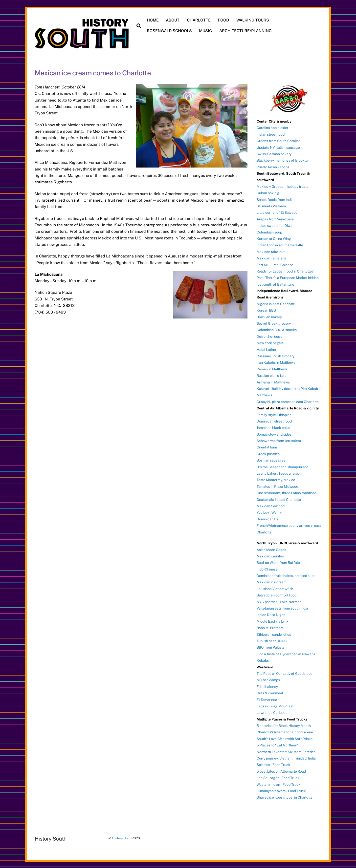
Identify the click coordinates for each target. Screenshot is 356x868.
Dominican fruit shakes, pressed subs (286, 575)
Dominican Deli (268, 519)
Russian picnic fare (272, 375)
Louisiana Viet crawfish (275, 588)
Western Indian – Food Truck (278, 784)
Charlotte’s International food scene (285, 732)
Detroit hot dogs (269, 336)
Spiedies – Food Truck (273, 764)
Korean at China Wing (274, 238)
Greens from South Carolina (279, 140)
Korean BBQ (266, 310)
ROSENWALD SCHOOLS (170, 31)
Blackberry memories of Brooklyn (283, 160)
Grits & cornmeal (270, 693)
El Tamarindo (267, 699)
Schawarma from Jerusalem (279, 440)
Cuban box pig (268, 192)
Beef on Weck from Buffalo (278, 562)
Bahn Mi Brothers (270, 627)
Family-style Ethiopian (274, 414)
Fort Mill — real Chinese (275, 264)
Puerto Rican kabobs (273, 167)
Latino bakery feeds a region (279, 473)
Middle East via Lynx (273, 621)
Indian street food (271, 134)
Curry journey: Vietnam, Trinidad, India (286, 758)
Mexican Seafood (271, 506)
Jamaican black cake (273, 427)
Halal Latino (266, 349)
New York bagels (270, 342)
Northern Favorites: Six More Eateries (286, 751)
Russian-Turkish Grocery (276, 356)
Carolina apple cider (272, 127)
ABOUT (173, 20)
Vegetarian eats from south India (282, 608)
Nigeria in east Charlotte (276, 303)
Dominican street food (274, 421)
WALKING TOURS (253, 20)
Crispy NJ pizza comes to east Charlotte (288, 401)
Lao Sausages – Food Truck (278, 777)
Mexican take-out (271, 251)
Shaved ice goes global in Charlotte (285, 797)
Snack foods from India (275, 199)
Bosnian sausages (271, 460)
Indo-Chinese (267, 569)
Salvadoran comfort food (277, 595)
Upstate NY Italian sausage (278, 147)
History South (122, 838)
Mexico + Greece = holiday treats (282, 186)
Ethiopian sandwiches (274, 634)
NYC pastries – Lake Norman (279, 601)
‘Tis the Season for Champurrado (282, 466)
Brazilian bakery (269, 317)
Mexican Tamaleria (272, 258)
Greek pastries (268, 453)
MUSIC (206, 31)
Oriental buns (267, 447)
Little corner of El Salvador (278, 212)
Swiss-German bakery (274, 153)
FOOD (224, 20)
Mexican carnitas (270, 556)
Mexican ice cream (272, 582)
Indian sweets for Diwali (275, 225)
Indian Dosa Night (271, 614)
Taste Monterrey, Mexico (276, 480)
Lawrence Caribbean (273, 712)
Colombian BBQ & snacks (277, 330)
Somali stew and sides (274, 434)
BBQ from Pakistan (272, 647)
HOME (153, 20)
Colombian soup (269, 232)
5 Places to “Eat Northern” (278, 745)
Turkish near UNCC (272, 640)
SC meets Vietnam (271, 206)
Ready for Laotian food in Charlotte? (285, 271)
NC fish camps (268, 679)
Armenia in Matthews (273, 382)
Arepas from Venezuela (275, 219)
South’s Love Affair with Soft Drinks (285, 738)
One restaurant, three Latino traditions (287, 492)
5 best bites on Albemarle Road (281, 771)
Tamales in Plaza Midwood (277, 486)
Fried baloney (267, 686)
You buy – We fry (269, 512)
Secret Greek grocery (274, 323)
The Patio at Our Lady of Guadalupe (285, 673)
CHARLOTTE (199, 20)
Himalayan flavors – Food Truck (281, 790)
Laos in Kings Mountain (275, 706)
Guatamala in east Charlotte (279, 499)
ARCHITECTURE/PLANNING (246, 31)
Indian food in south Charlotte (280, 245)
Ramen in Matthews (272, 369)
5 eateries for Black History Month (284, 725)
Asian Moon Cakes (271, 549)
